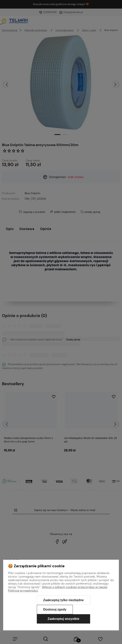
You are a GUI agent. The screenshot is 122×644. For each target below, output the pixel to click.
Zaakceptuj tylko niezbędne (63, 600)
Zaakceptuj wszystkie (64, 619)
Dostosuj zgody (55, 609)
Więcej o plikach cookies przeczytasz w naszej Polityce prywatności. (58, 589)
